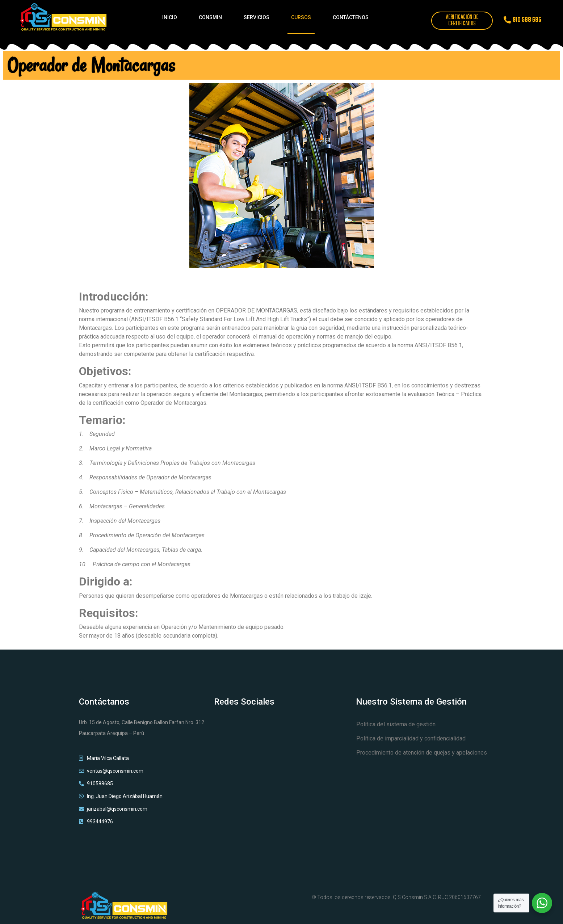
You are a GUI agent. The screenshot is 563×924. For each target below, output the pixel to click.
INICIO (170, 17)
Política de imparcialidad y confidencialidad (411, 738)
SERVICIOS (257, 17)
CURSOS (301, 17)
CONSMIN (210, 17)
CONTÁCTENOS (351, 17)
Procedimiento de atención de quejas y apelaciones (422, 753)
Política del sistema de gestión (396, 724)
